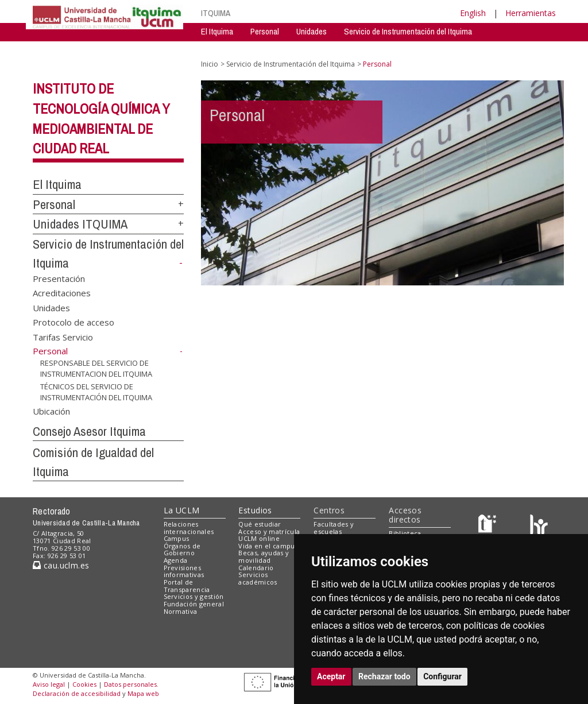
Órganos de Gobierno (182, 550)
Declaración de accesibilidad (77, 693)
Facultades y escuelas (334, 528)
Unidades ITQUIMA (80, 224)
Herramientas (531, 13)
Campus (177, 538)
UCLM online (259, 538)
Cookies (84, 684)
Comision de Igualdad (456, 49)
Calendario (256, 568)
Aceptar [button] (331, 676)
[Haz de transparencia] (489, 526)
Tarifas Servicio (63, 336)
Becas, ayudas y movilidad (264, 556)
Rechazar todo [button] (384, 676)
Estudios (255, 510)
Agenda (176, 560)
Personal (265, 31)
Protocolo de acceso (73, 322)
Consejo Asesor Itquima (89, 431)
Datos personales (130, 684)
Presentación (59, 278)
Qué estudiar (260, 524)
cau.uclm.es (61, 565)
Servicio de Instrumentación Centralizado (268, 49)
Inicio (210, 64)
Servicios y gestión (194, 596)
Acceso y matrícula (269, 531)
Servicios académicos (258, 578)
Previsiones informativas (184, 571)
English (473, 13)
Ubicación (51, 411)
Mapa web (143, 693)
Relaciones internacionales (189, 528)
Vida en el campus (268, 546)
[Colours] (539, 526)
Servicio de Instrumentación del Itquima (408, 31)
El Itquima (217, 31)
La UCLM (182, 510)
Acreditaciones (62, 293)
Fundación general (194, 604)
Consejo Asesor (378, 49)
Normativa (181, 611)
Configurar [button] (442, 676)
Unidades (312, 31)
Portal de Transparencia (187, 586)
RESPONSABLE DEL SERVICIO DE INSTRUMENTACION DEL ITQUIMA (96, 368)
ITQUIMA (216, 13)
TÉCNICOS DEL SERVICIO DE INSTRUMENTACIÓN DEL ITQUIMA (96, 392)
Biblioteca (405, 533)
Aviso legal (49, 684)
